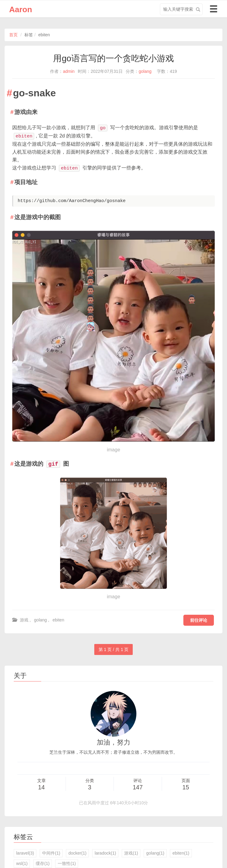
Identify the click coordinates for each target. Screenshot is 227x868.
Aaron (21, 9)
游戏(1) (131, 853)
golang (145, 71)
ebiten (58, 620)
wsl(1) (22, 863)
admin (69, 71)
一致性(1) (67, 863)
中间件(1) (51, 853)
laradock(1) (105, 853)
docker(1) (77, 853)
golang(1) (155, 853)
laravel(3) (25, 853)
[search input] (181, 9)
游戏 (24, 620)
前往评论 (199, 620)
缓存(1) (43, 863)
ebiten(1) (181, 853)
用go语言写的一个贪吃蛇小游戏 (113, 58)
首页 (13, 35)
